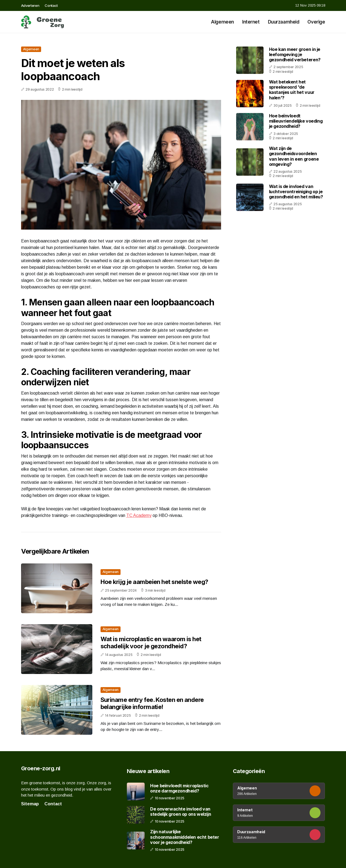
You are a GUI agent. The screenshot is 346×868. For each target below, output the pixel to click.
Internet (251, 22)
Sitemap (30, 804)
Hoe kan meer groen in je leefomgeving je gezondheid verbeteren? (295, 54)
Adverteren (30, 5)
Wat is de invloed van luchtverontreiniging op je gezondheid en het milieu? (296, 192)
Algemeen (222, 22)
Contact (51, 5)
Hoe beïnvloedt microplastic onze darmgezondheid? (179, 788)
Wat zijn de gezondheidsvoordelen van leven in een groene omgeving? (294, 156)
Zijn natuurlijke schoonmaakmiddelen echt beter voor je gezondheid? (185, 837)
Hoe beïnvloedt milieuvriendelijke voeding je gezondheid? (296, 121)
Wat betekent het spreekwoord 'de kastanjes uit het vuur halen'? (292, 90)
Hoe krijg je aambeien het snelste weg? (154, 582)
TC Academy (139, 515)
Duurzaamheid (284, 22)
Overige (316, 22)
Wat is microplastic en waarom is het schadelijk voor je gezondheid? (151, 643)
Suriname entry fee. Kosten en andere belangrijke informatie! (152, 703)
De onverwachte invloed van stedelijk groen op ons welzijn (181, 812)
